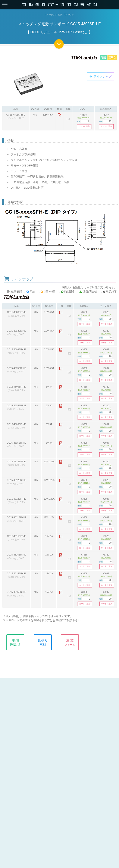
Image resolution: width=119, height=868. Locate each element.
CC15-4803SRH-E (16, 368)
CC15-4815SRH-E (16, 592)
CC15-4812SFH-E (16, 499)
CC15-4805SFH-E (16, 424)
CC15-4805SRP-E (16, 405)
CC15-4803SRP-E (16, 331)
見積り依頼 (46, 642)
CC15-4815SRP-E (16, 555)
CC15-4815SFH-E (16, 573)
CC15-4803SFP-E (16, 312)
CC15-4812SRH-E (16, 517)
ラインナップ (101, 77)
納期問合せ (19, 642)
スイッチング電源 (53, 15)
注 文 (73, 642)
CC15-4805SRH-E (16, 443)
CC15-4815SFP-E (16, 536)
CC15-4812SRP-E (16, 480)
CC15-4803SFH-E (16, 115)
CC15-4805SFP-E (16, 387)
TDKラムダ (69, 15)
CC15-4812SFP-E (16, 461)
